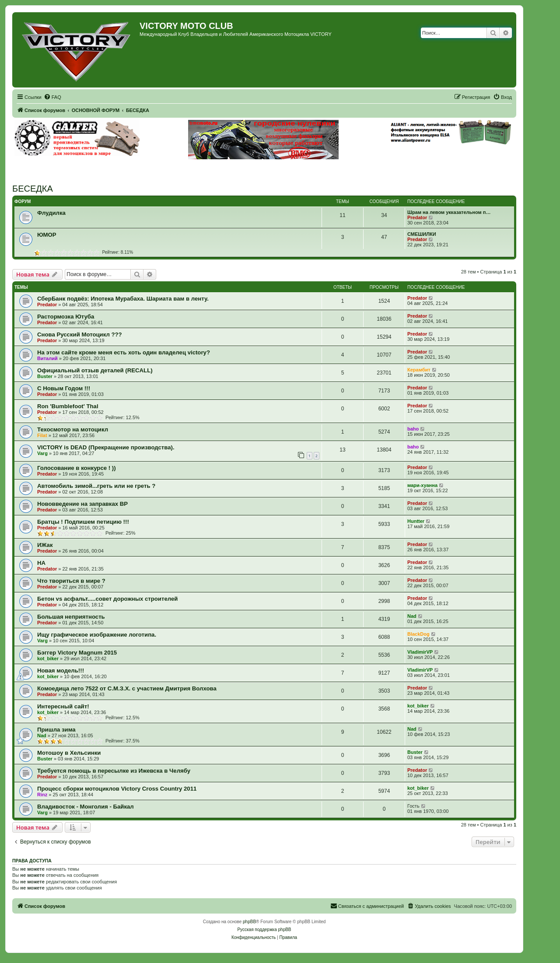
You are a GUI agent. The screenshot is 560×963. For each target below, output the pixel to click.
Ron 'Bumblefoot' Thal (68, 406)
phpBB (249, 922)
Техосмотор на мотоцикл (73, 429)
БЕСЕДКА (33, 189)
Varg (42, 453)
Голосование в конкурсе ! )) (77, 468)
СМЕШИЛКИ (422, 234)
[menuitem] (52, 97)
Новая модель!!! (61, 671)
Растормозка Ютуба (66, 317)
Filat (42, 435)
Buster (45, 376)
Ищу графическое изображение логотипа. (97, 635)
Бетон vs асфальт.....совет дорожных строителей (107, 599)
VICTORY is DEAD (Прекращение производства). (106, 447)
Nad (412, 616)
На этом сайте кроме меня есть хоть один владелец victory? (124, 352)
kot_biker (48, 658)
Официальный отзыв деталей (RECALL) (95, 370)
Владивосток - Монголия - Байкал (86, 807)
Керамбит (419, 370)
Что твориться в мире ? (71, 581)
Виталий (47, 358)
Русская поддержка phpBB (264, 930)
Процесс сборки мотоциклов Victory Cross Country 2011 (117, 789)
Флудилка (51, 213)
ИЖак (45, 545)
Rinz (42, 795)
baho (413, 429)
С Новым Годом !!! (64, 388)
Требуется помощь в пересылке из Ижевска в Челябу (114, 771)
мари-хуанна (422, 485)
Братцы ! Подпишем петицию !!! (83, 522)
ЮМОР (47, 235)
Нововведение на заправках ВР (82, 504)
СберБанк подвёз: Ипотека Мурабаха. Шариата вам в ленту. (123, 299)
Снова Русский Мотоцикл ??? (80, 334)
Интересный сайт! (63, 706)
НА (41, 563)
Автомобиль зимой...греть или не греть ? (96, 486)
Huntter (416, 521)
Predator (417, 217)
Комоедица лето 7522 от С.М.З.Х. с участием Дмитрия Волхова (127, 688)
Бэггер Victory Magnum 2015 (77, 653)
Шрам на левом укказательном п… (449, 212)
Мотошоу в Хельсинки (69, 753)
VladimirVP (420, 652)
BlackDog (418, 634)
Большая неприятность (71, 617)
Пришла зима (56, 730)
